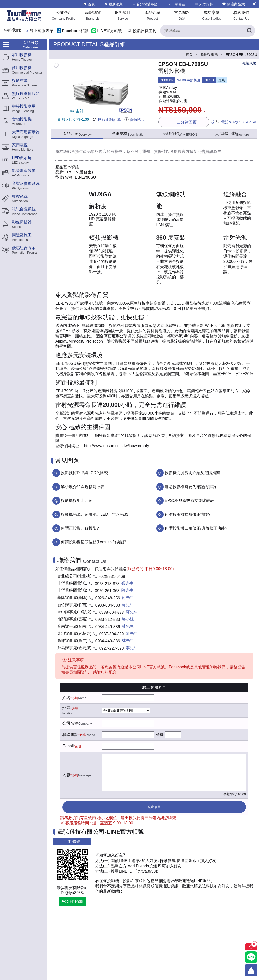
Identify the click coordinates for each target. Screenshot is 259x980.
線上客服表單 (42, 31)
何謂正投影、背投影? (80, 528)
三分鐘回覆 (184, 122)
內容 (66, 775)
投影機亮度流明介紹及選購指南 (192, 473)
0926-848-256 (108, 598)
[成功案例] (212, 15)
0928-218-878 (107, 584)
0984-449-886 (108, 627)
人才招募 (204, 4)
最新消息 (113, 4)
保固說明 (135, 119)
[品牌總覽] (93, 15)
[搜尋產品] (208, 31)
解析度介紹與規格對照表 (83, 487)
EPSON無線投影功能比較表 (189, 501)
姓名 (66, 698)
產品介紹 (77, 134)
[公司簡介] (63, 15)
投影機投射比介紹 (77, 501)
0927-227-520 (112, 648)
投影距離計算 (107, 119)
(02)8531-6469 (243, 122)
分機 (160, 735)
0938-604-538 (108, 605)
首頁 (89, 4)
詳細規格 (129, 134)
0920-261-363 (107, 591)
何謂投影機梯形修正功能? (188, 514)
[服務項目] (123, 15)
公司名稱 (70, 723)
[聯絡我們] (241, 15)
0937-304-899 (112, 634)
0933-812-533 (108, 620)
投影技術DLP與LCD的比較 (85, 473)
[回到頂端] (251, 970)
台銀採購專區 (145, 4)
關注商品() (234, 4)
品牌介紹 (180, 134)
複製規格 (249, 63)
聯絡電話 (70, 735)
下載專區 (176, 4)
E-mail (68, 746)
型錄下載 (232, 134)
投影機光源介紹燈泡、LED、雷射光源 (94, 514)
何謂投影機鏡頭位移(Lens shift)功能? (94, 542)
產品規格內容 (95, 152)
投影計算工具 (142, 31)
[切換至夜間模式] (254, 4)
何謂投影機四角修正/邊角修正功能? (196, 528)
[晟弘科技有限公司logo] (24, 20)
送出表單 (154, 807)
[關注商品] (251, 947)
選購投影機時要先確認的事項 (190, 487)
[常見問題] (182, 15)
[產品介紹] (152, 15)
